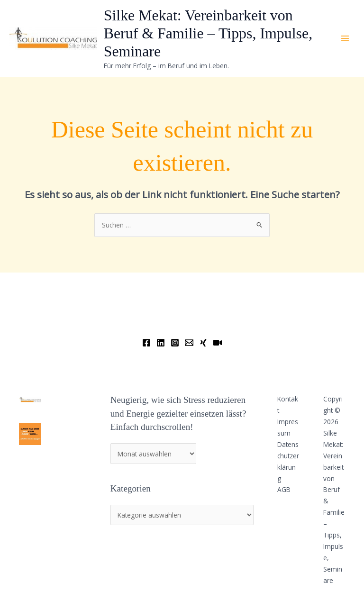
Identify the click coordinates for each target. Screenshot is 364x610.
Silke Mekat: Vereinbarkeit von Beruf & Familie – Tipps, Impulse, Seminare (208, 34)
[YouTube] (218, 343)
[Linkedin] (161, 343)
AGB (284, 489)
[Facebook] (146, 343)
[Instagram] (175, 343)
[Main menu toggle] (345, 39)
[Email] (189, 343)
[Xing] (203, 343)
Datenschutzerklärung (288, 461)
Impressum (288, 427)
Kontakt (288, 405)
